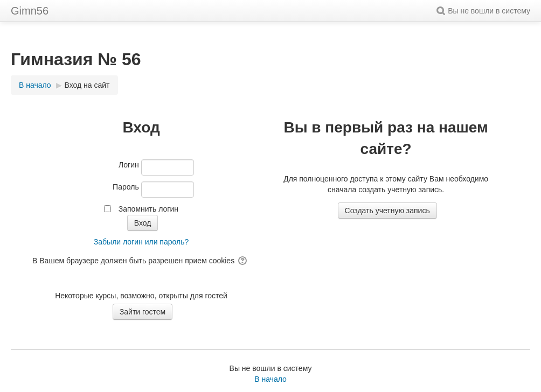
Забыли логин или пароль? (141, 242)
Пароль (126, 187)
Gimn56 (30, 11)
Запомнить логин (148, 209)
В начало (270, 379)
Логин (129, 165)
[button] (442, 11)
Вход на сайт (87, 85)
